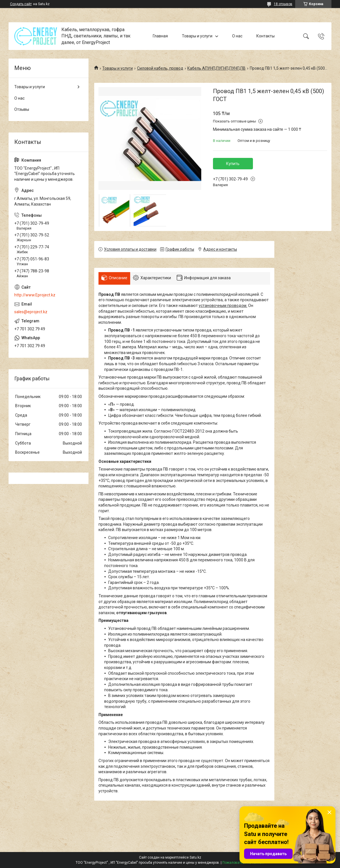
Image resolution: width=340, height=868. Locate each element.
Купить (233, 164)
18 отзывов (283, 4)
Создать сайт (21, 4)
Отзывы (22, 109)
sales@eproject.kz (31, 312)
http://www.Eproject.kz (35, 295)
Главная (160, 36)
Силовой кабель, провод (160, 68)
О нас (237, 36)
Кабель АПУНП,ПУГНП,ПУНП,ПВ (216, 68)
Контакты (265, 36)
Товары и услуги (197, 36)
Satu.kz (195, 857)
